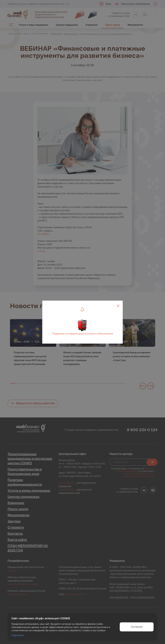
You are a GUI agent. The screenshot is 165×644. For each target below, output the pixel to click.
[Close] (118, 305)
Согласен (137, 627)
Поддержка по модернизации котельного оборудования (83, 334)
